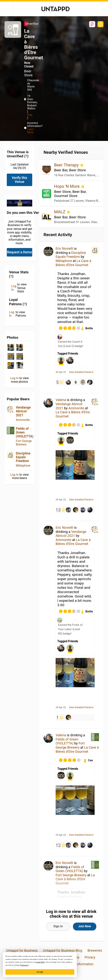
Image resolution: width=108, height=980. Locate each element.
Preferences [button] (24, 965)
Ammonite (23, 420)
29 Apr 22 (61, 500)
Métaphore (23, 466)
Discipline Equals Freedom (23, 457)
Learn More (31, 131)
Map (30, 115)
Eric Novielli (64, 248)
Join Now (85, 926)
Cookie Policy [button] (40, 962)
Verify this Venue (20, 180)
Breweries (95, 951)
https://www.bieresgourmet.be (100, 24)
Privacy (90, 957)
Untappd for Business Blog (63, 951)
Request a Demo (19, 252)
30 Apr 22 (61, 372)
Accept (40, 972)
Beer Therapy (67, 165)
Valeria (61, 400)
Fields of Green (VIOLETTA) (25, 432)
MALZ (60, 212)
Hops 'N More (67, 186)
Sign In (58, 926)
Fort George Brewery (24, 443)
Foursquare (92, 24)
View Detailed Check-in (81, 372)
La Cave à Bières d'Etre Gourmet (73, 263)
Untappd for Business (22, 951)
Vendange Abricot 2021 (23, 411)
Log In (14, 288)
